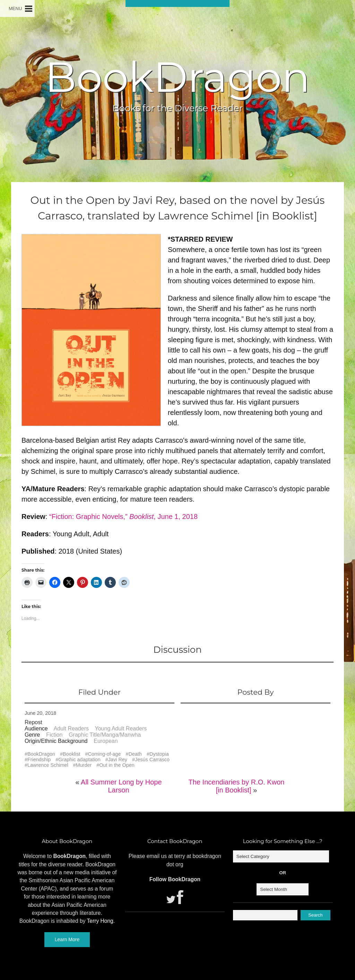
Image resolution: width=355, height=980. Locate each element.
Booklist (71, 754)
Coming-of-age (104, 754)
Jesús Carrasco (152, 760)
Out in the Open (117, 765)
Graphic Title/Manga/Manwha (105, 735)
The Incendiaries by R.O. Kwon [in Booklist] (237, 786)
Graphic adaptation (79, 760)
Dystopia (159, 754)
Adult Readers (71, 729)
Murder (84, 765)
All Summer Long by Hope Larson (121, 786)
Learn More (67, 939)
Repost (33, 722)
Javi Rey (118, 760)
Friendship (39, 760)
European (106, 741)
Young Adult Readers (121, 729)
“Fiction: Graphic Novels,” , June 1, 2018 (123, 517)
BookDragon (177, 77)
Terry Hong (100, 921)
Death (135, 754)
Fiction (54, 735)
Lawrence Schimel (48, 765)
